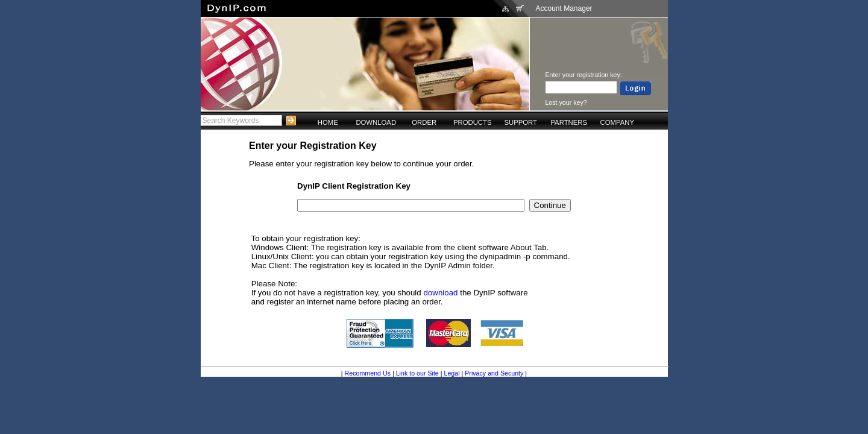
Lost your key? (566, 102)
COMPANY (617, 122)
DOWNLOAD (376, 122)
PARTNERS (569, 122)
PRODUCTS (473, 122)
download (440, 293)
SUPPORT (520, 122)
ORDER (424, 122)
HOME (328, 122)
